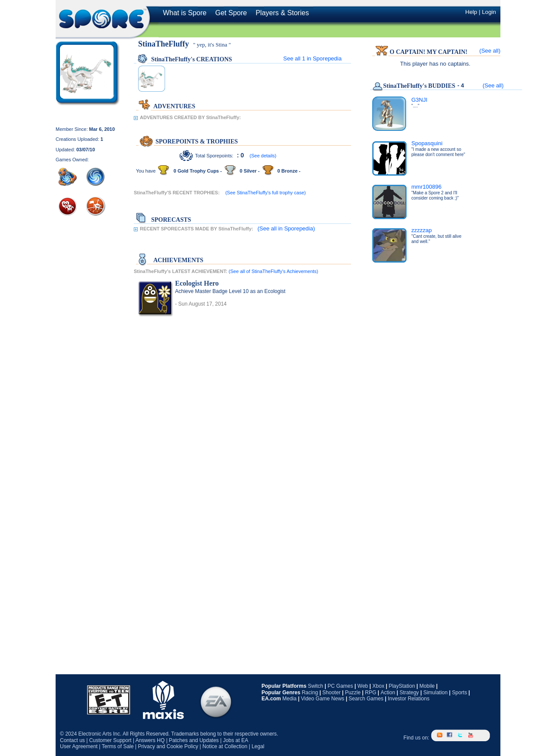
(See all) (490, 51)
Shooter (331, 693)
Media (290, 699)
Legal (258, 746)
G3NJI (419, 100)
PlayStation (402, 686)
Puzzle (353, 693)
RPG (371, 693)
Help (471, 12)
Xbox (378, 686)
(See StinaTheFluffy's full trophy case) (266, 193)
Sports (459, 693)
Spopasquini (427, 143)
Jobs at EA (235, 740)
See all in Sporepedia (312, 58)
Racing (310, 693)
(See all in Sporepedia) (286, 228)
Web (363, 686)
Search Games (366, 699)
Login (489, 12)
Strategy (409, 693)
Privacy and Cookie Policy (168, 746)
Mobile (427, 686)
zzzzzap (422, 230)
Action (388, 693)
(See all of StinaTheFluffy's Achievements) (273, 271)
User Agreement (79, 746)
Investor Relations (409, 699)
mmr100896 (426, 187)
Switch (316, 686)
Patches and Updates (194, 740)
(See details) (263, 156)
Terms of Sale (117, 746)
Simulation (435, 693)
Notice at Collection (225, 746)
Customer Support (110, 740)
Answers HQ (150, 740)
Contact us (72, 740)
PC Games (340, 686)
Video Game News (323, 699)
